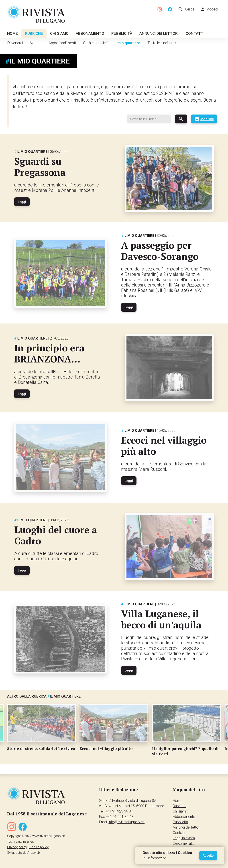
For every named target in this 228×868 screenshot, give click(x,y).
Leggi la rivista (184, 838)
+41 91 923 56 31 (119, 811)
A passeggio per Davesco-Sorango (160, 251)
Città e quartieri (95, 43)
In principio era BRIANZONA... (49, 353)
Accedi (209, 9)
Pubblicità (122, 33)
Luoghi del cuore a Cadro (56, 535)
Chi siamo (59, 33)
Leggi (22, 202)
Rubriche (34, 33)
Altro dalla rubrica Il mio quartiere (44, 696)
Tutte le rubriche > (162, 43)
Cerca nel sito (183, 843)
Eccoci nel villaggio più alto (164, 446)
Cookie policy (39, 847)
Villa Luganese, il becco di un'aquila (161, 619)
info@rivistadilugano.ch (126, 822)
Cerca (186, 9)
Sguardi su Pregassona (40, 167)
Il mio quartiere (127, 43)
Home (12, 33)
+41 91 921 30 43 (120, 817)
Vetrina (36, 43)
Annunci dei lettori (159, 33)
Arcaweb (34, 853)
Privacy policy (17, 847)
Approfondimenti (62, 43)
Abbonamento (90, 33)
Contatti (195, 33)
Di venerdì (15, 43)
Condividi (204, 119)
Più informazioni (155, 858)
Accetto (208, 856)
